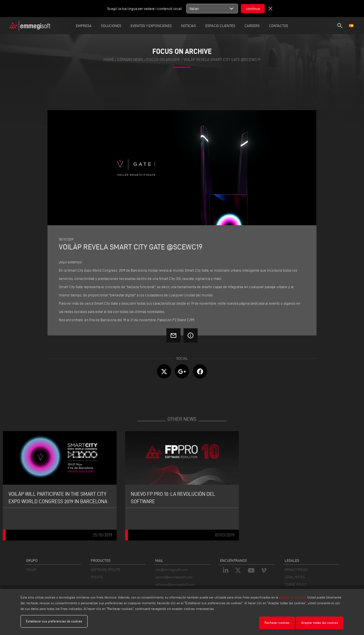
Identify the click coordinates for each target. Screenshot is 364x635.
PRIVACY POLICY (296, 570)
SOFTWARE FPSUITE (106, 570)
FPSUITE (97, 577)
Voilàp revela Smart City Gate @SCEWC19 (222, 60)
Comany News (130, 60)
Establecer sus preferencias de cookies (54, 623)
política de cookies (292, 599)
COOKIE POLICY (296, 584)
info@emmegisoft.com (171, 570)
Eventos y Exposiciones (151, 26)
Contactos (279, 26)
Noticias (189, 26)
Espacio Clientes (220, 26)
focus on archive (163, 60)
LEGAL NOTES (295, 577)
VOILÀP (31, 570)
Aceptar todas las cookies (320, 623)
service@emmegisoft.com (174, 577)
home (109, 60)
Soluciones (111, 26)
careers (252, 26)
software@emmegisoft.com (175, 584)
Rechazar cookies (277, 623)
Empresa (84, 26)
